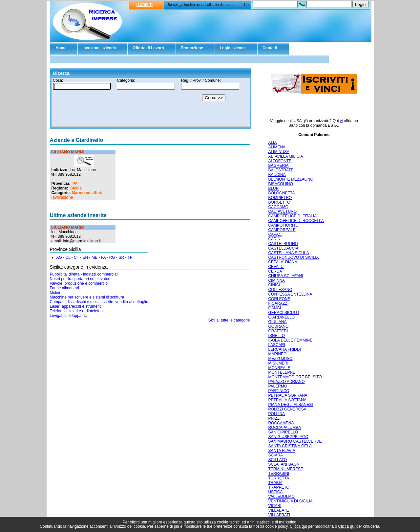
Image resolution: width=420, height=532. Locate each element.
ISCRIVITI (145, 5)
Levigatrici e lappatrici (69, 316)
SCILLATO (277, 460)
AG (59, 257)
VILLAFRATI (279, 515)
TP (130, 257)
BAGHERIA (278, 166)
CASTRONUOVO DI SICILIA (293, 257)
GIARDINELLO (281, 317)
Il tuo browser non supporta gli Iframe (151, 103)
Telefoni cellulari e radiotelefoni (77, 311)
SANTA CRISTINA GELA (290, 446)
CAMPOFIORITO (283, 225)
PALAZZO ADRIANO (286, 382)
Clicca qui (298, 526)
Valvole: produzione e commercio (79, 283)
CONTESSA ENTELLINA (290, 294)
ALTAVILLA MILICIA (285, 156)
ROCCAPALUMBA (284, 428)
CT (76, 257)
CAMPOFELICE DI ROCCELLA (296, 221)
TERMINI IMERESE (286, 469)
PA (75, 184)
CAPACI (275, 234)
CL (68, 257)
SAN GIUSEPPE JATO (288, 437)
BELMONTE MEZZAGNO (291, 179)
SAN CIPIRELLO (283, 432)
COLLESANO (280, 290)
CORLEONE (279, 299)
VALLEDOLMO (281, 497)
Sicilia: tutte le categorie (229, 320)
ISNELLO (276, 336)
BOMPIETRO (280, 198)
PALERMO (278, 386)
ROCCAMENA (281, 423)
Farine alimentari (64, 288)
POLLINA (276, 414)
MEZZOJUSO (280, 359)
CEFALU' (276, 267)
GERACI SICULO (283, 313)
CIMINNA (276, 280)
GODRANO (278, 326)
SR (121, 257)
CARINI (275, 239)
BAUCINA (277, 175)
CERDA (275, 271)
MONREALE (279, 368)
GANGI (274, 308)
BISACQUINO (280, 184)
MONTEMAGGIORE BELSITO (295, 377)
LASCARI (276, 345)
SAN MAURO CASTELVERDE (295, 441)
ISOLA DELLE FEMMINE (290, 340)
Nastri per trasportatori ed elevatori (80, 279)
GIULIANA (277, 322)
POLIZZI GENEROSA (287, 409)
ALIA (272, 143)
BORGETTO (279, 202)
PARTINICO (279, 391)
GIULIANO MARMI (68, 152)
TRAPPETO (279, 487)
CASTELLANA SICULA (288, 253)
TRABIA (275, 483)
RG (112, 257)
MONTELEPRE (282, 372)
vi (341, 121)
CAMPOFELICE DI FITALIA (292, 216)
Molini (55, 293)
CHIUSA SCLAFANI (285, 276)
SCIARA (275, 455)
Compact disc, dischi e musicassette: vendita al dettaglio (99, 302)
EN (85, 257)
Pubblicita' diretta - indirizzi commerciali (84, 274)
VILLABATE (278, 510)
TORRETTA (279, 478)
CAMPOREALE (282, 230)
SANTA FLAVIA (282, 451)
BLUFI (274, 188)
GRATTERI (278, 331)
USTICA (275, 492)
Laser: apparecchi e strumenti (76, 306)
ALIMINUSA (279, 152)
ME (94, 257)
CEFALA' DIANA (283, 262)
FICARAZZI (278, 303)
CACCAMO (278, 207)
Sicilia (76, 188)
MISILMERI (278, 363)
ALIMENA (277, 147)
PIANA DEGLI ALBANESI (290, 405)
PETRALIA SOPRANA (288, 395)
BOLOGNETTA (281, 193)
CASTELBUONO (283, 244)
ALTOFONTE (280, 161)
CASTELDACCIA (283, 248)
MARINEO (277, 354)
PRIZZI (274, 418)
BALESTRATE (281, 170)
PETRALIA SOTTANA (287, 400)
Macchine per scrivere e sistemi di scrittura (87, 297)
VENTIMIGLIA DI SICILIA (290, 501)
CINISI (274, 285)
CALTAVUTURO (282, 211)
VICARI (275, 506)
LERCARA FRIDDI (284, 349)
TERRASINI (279, 474)
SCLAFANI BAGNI (284, 464)
